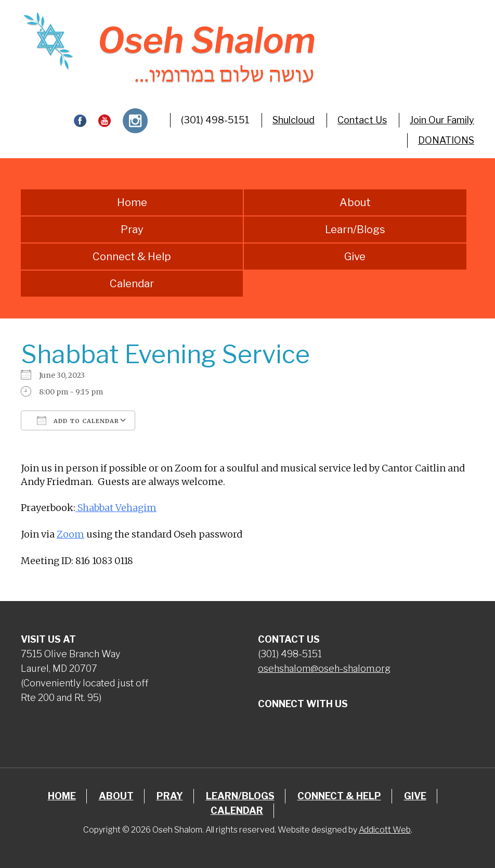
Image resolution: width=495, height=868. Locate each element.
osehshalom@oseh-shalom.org (324, 668)
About (355, 202)
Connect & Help (132, 257)
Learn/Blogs (355, 229)
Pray (132, 229)
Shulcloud (294, 120)
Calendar (132, 284)
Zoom (70, 534)
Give (355, 257)
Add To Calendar (78, 420)
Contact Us (362, 120)
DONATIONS (446, 140)
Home (132, 202)
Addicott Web (385, 830)
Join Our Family (442, 120)
